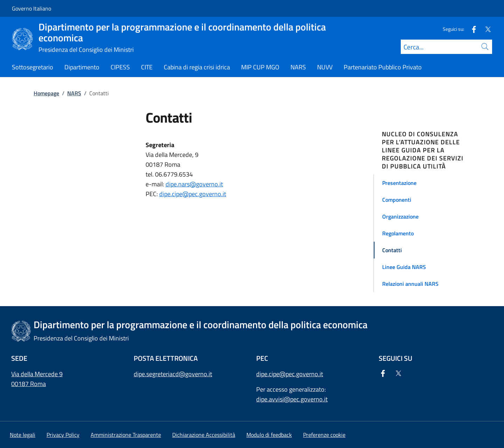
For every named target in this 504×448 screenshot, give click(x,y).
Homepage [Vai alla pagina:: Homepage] (46, 93)
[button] (426, 183)
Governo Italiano (31, 8)
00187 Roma (29, 384)
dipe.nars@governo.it (194, 184)
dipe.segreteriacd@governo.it (173, 374)
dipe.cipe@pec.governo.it (193, 194)
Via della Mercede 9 (37, 374)
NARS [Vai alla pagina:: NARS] (74, 93)
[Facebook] (471, 29)
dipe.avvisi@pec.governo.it (292, 399)
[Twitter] (485, 29)
